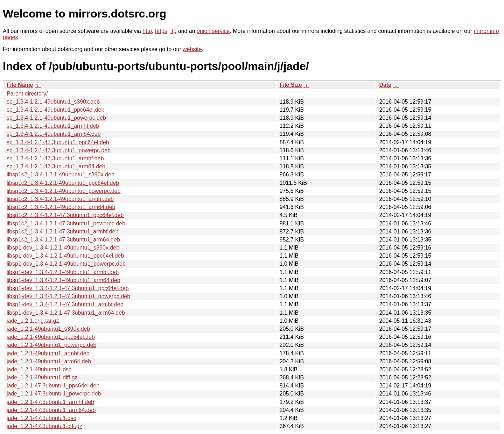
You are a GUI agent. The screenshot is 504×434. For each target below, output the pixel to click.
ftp (173, 31)
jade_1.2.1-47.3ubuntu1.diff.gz (44, 426)
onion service (213, 31)
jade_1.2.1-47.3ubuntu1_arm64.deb (51, 410)
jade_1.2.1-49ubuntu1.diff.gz (42, 377)
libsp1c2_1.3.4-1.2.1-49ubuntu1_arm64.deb (61, 207)
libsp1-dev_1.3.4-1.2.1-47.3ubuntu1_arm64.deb (66, 313)
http (147, 31)
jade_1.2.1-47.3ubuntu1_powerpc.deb (54, 394)
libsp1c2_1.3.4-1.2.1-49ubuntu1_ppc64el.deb (63, 183)
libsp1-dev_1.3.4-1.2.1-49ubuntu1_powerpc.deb (66, 264)
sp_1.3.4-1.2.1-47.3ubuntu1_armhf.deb (55, 158)
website (192, 49)
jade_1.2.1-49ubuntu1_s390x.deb (48, 329)
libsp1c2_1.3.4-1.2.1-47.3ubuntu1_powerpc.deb (66, 223)
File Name (20, 85)
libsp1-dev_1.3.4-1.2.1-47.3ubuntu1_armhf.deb (65, 304)
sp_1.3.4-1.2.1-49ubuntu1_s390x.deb (53, 102)
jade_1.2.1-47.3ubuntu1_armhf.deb (50, 402)
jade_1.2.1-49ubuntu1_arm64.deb (49, 361)
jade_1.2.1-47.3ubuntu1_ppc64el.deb (53, 386)
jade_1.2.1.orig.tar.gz (33, 321)
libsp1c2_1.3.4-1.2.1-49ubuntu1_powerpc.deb (64, 191)
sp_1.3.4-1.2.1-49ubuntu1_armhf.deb (53, 126)
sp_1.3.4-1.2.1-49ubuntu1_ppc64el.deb (55, 110)
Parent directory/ (27, 94)
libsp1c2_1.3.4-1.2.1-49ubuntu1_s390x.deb (61, 174)
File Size (291, 85)
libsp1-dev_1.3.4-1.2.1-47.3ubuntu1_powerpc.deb (68, 296)
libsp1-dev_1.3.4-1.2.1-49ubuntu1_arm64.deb (64, 280)
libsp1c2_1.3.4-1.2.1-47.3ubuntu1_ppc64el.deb (65, 215)
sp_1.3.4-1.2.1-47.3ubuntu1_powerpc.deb (59, 150)
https (161, 31)
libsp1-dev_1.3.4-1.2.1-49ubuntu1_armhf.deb (63, 272)
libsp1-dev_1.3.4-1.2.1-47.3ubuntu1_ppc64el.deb (68, 288)
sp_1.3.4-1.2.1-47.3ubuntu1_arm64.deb (56, 166)
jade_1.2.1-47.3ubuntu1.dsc (41, 418)
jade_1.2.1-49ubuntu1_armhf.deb (48, 353)
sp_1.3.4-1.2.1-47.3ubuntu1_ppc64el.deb (58, 142)
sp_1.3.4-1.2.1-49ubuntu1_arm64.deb (54, 134)
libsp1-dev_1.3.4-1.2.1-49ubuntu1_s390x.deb (63, 248)
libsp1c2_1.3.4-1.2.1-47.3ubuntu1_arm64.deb (63, 240)
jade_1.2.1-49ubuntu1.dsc (39, 369)
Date (385, 85)
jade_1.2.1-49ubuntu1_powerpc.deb (51, 345)
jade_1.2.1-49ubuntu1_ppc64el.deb (51, 337)
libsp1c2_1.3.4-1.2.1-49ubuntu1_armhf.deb (60, 199)
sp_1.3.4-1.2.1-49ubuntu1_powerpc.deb (56, 118)
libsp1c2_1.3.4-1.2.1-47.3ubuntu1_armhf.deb (62, 232)
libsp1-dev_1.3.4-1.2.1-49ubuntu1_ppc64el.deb (65, 256)
